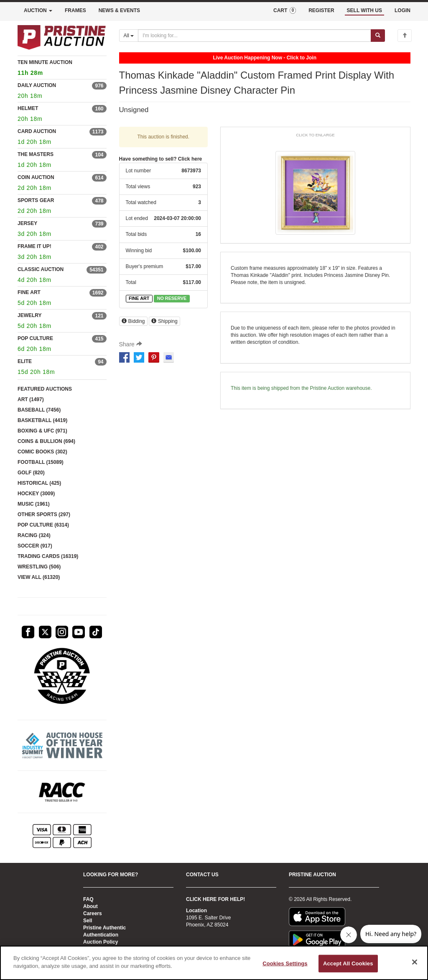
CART (285, 10)
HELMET (28, 108)
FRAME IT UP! (34, 246)
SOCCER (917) (35, 546)
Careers (93, 913)
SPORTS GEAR (36, 200)
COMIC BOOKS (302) (42, 452)
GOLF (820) (31, 473)
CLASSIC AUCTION (41, 269)
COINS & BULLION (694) (46, 441)
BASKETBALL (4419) (42, 420)
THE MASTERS (36, 154)
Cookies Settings (285, 963)
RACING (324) (34, 535)
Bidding (133, 321)
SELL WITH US (364, 10)
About (90, 906)
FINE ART (29, 292)
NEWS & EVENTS (119, 10)
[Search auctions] (255, 36)
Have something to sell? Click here (161, 159)
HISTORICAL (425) (39, 483)
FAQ (88, 899)
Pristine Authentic (104, 928)
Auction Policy (101, 942)
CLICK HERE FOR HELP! (215, 899)
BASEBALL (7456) (39, 410)
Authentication (101, 935)
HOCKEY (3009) (36, 494)
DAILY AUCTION (37, 85)
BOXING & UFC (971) (42, 431)
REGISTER (321, 10)
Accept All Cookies (348, 963)
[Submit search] (378, 36)
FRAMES (75, 10)
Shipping (164, 321)
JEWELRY (30, 315)
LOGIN (403, 10)
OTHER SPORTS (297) (44, 514)
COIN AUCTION (36, 177)
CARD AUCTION (37, 131)
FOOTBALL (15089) (41, 462)
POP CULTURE (35, 338)
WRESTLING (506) (39, 567)
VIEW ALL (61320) (39, 577)
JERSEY (27, 223)
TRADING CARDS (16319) (48, 556)
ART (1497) (31, 399)
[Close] (415, 962)
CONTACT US (202, 875)
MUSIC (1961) (34, 504)
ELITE (25, 361)
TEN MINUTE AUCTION (62, 69)
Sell (88, 921)
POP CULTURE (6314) (43, 525)
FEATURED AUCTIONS (45, 389)
